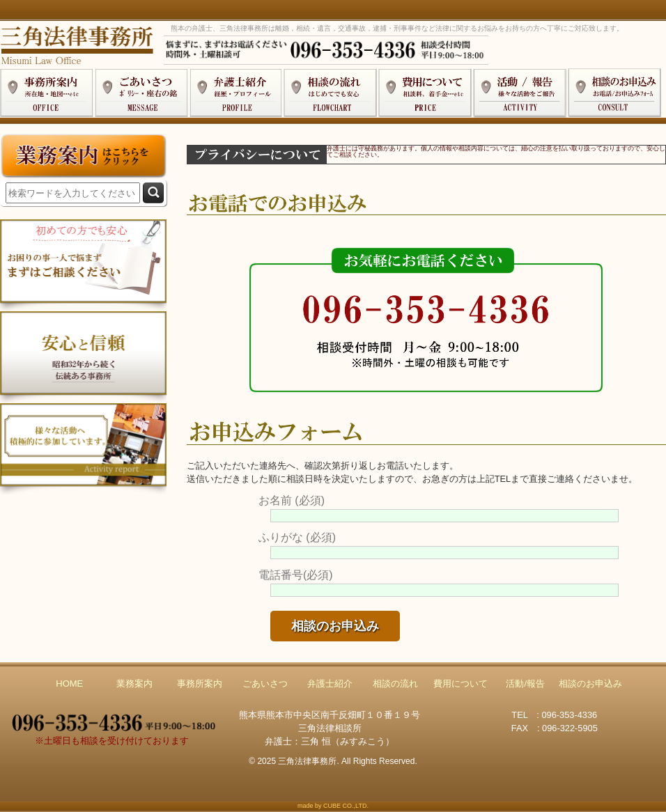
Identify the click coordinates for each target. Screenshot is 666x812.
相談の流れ (395, 684)
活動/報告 (525, 684)
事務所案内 (200, 684)
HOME (69, 684)
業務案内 (134, 684)
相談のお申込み (590, 684)
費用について (460, 684)
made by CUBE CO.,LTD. (333, 806)
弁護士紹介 (330, 684)
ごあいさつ (265, 684)
